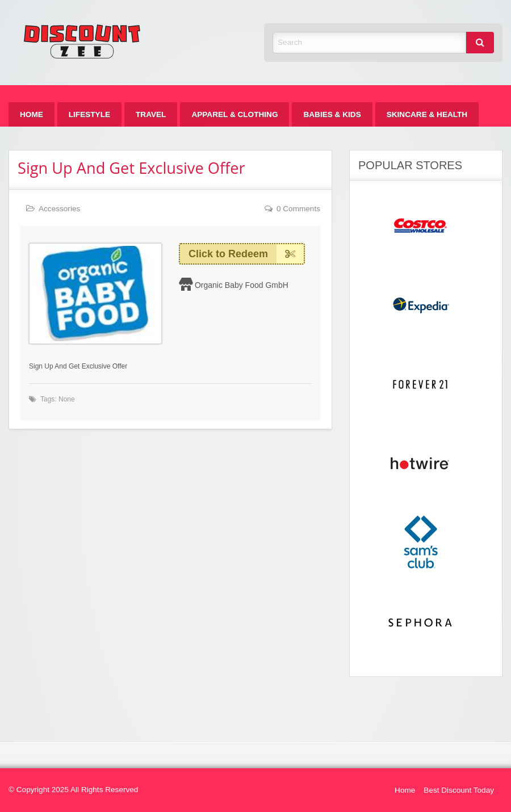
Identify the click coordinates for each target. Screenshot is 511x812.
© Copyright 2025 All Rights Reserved (73, 790)
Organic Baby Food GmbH (242, 285)
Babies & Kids (332, 114)
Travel (151, 114)
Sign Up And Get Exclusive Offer (131, 168)
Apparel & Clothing (234, 114)
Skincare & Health (427, 114)
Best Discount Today (459, 790)
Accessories (59, 209)
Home (32, 114)
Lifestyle (89, 114)
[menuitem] (32, 114)
